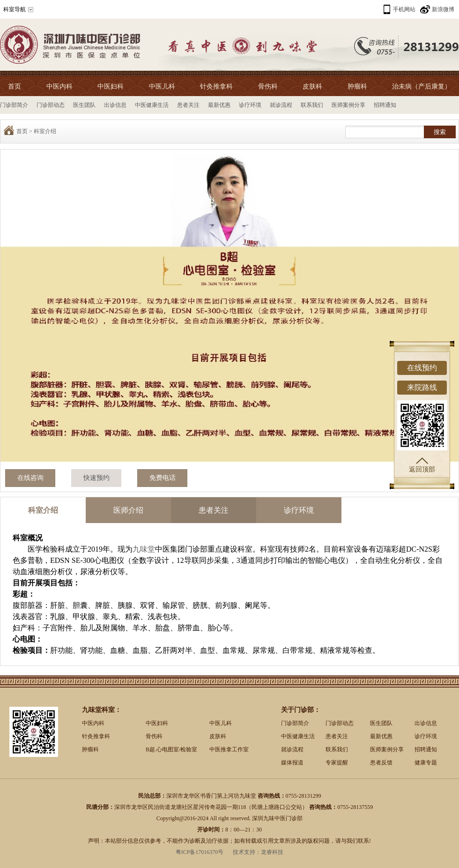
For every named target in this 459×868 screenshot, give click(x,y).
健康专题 (426, 763)
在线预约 (422, 368)
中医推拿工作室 (229, 749)
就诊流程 (281, 105)
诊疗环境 (250, 105)
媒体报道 (292, 763)
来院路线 (422, 387)
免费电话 (163, 478)
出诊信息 (115, 105)
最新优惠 (219, 105)
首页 (15, 86)
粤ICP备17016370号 (200, 852)
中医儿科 (162, 86)
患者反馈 (381, 763)
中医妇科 (111, 86)
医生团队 (84, 105)
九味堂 (144, 549)
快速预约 (96, 478)
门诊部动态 (51, 105)
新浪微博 (443, 9)
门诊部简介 (14, 105)
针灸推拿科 (216, 86)
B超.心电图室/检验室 (171, 749)
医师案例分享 (348, 105)
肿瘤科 (357, 86)
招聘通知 (385, 105)
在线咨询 (30, 478)
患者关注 (188, 105)
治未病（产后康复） (422, 86)
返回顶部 (422, 465)
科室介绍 (45, 131)
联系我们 (312, 105)
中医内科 (59, 86)
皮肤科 (312, 86)
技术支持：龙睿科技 (258, 852)
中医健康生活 (152, 105)
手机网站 (404, 9)
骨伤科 (268, 86)
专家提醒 (337, 763)
